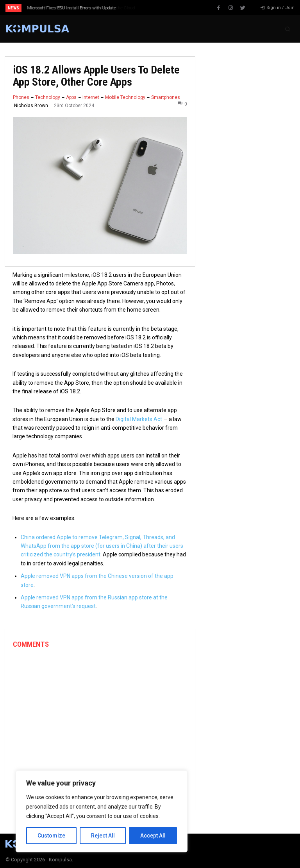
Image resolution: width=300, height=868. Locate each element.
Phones (21, 97)
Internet (91, 97)
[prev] (152, 8)
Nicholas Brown (31, 106)
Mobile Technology (125, 97)
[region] (102, 811)
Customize (51, 836)
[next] (165, 8)
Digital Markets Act (139, 419)
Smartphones (166, 97)
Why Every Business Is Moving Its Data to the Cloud (77, 8)
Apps (71, 97)
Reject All (103, 836)
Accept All (153, 836)
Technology (48, 97)
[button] (287, 29)
